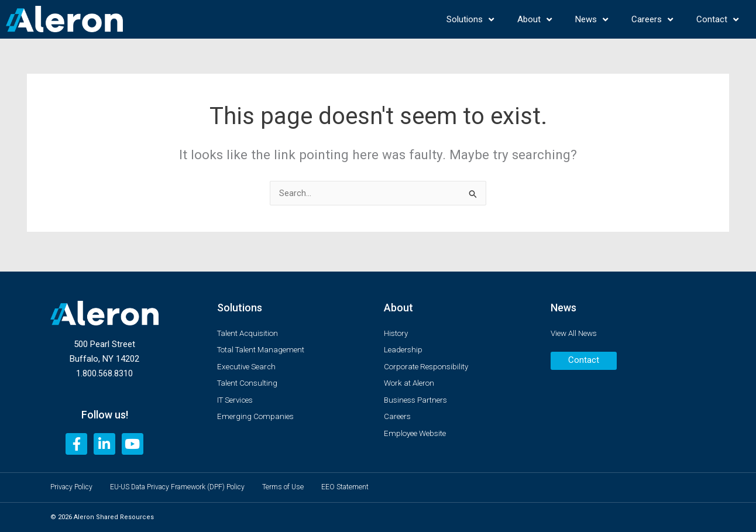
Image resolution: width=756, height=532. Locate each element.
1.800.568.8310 (104, 369)
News (592, 20)
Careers (652, 20)
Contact (717, 20)
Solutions (470, 20)
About (535, 20)
